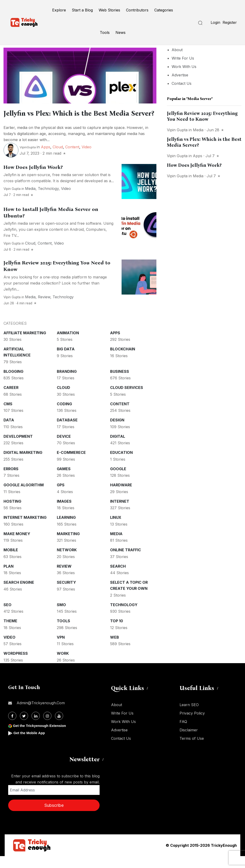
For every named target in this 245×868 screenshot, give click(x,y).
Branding (67, 383)
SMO (61, 617)
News (121, 32)
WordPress (16, 665)
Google (118, 481)
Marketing (68, 546)
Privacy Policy (192, 725)
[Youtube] (59, 728)
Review (44, 309)
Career (11, 399)
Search (118, 578)
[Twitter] (24, 728)
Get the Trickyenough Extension (41, 738)
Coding (64, 416)
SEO (7, 617)
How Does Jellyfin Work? (33, 179)
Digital (118, 448)
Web (115, 649)
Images (64, 513)
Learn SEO (189, 717)
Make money (17, 546)
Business (120, 383)
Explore (59, 10)
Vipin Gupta (12, 201)
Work (63, 665)
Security (66, 594)
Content (72, 159)
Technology (48, 200)
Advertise (180, 75)
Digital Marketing (23, 464)
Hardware (121, 497)
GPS (61, 497)
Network (67, 562)
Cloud (58, 159)
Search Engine (19, 594)
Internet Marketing (25, 529)
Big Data (66, 361)
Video (86, 159)
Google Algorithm (24, 497)
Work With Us (184, 67)
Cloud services (127, 399)
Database (67, 432)
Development (18, 448)
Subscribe (54, 817)
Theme (10, 633)
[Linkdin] (36, 728)
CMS (8, 416)
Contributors (137, 10)
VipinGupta (28, 159)
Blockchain (123, 361)
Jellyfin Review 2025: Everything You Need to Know (202, 116)
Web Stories (109, 10)
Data (9, 432)
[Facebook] (12, 728)
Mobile (11, 562)
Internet (120, 513)
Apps (46, 159)
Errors (11, 481)
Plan (9, 578)
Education (121, 464)
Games (64, 481)
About (177, 50)
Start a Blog (82, 10)
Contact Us (182, 83)
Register (230, 22)
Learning (66, 529)
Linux (116, 529)
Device (64, 448)
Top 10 (117, 633)
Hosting (12, 513)
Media (30, 200)
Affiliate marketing (25, 345)
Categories (164, 10)
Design (117, 432)
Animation (68, 345)
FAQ (183, 733)
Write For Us (183, 58)
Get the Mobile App (30, 745)
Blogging (13, 383)
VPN (61, 649)
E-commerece (71, 464)
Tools (105, 32)
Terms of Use (192, 750)
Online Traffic (126, 562)
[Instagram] (47, 728)
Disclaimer (189, 742)
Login (215, 22)
